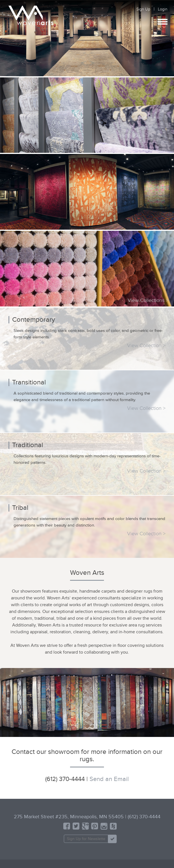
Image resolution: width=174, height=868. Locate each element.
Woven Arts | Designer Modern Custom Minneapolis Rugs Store (31, 15)
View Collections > (148, 300)
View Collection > (146, 345)
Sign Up (143, 9)
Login (163, 9)
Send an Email (109, 779)
